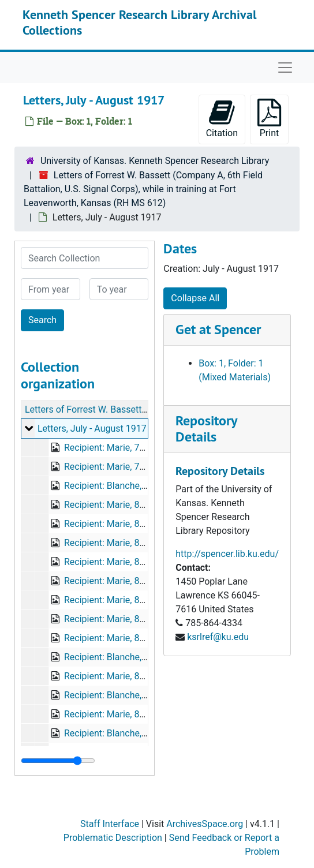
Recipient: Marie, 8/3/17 (113, 543)
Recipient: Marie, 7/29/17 (116, 467)
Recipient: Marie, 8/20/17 (116, 714)
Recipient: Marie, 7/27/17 (116, 448)
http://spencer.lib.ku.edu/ (227, 554)
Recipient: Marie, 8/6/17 (113, 562)
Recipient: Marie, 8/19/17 (116, 676)
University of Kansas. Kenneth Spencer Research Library (155, 161)
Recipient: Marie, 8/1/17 (113, 505)
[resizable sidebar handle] (58, 761)
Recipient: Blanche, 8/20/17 (121, 695)
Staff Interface (110, 824)
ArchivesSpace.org (205, 824)
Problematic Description (113, 838)
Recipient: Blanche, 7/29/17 (121, 486)
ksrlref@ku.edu (218, 637)
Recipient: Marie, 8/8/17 (113, 581)
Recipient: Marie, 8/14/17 (116, 638)
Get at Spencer (218, 329)
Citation (222, 119)
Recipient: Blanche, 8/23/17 (121, 733)
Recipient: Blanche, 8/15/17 (121, 657)
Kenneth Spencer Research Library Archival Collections (139, 22)
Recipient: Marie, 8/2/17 (113, 524)
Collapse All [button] (195, 298)
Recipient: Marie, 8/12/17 (116, 619)
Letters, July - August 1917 (92, 429)
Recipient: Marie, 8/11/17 (116, 600)
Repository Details (206, 429)
